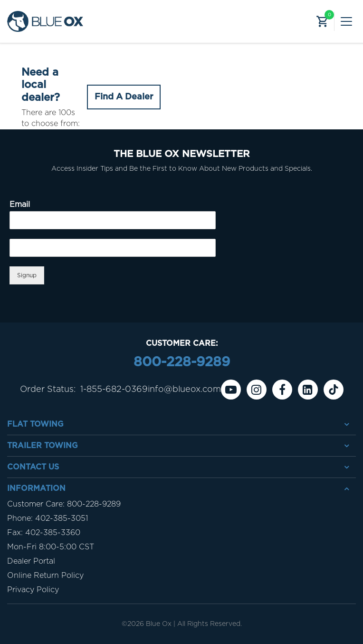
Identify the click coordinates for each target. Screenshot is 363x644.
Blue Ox (159, 624)
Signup (27, 275)
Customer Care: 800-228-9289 (64, 504)
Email (20, 205)
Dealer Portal (31, 561)
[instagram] (257, 390)
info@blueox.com (184, 390)
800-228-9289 (182, 362)
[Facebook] (282, 390)
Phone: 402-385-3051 (48, 518)
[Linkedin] (308, 390)
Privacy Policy (33, 590)
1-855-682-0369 (114, 390)
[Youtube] (231, 390)
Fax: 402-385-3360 (44, 533)
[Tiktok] (334, 390)
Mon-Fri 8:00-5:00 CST (51, 547)
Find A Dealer (124, 97)
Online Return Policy (45, 576)
